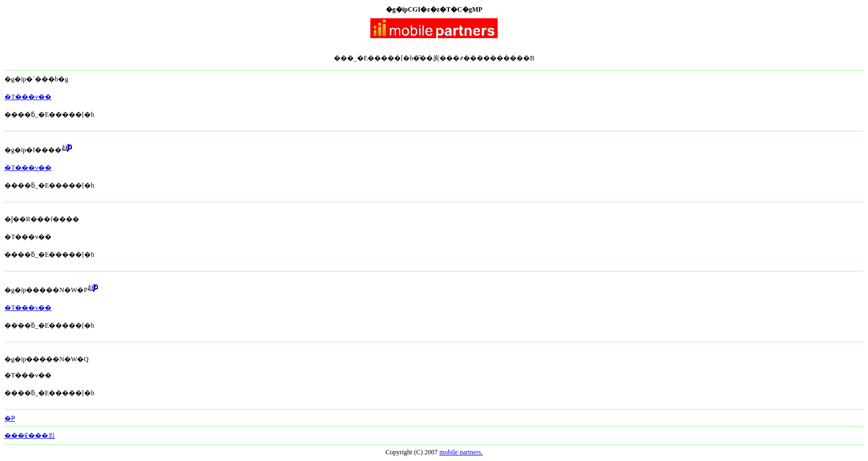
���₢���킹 (30, 436)
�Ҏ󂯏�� (10, 418)
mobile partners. (461, 452)
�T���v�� (28, 97)
